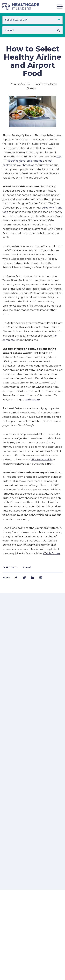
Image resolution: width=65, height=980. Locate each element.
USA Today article (42, 459)
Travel (27, 567)
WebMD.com (51, 553)
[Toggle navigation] (58, 6)
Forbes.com (32, 400)
